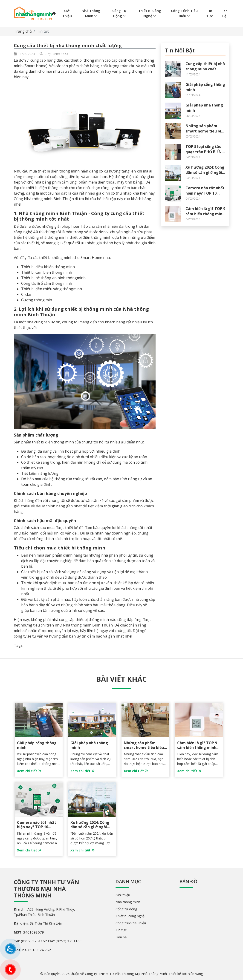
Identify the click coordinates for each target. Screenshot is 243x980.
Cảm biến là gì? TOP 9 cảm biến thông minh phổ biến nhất (205, 214)
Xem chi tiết (29, 771)
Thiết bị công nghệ (130, 916)
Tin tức (43, 31)
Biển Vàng (195, 974)
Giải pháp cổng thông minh (37, 745)
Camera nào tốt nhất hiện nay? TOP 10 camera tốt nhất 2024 (205, 193)
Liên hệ (121, 937)
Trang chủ (23, 31)
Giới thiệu (123, 895)
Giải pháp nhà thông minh (89, 745)
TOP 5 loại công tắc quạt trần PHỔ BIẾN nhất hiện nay (204, 152)
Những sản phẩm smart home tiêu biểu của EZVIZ (205, 131)
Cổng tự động (126, 909)
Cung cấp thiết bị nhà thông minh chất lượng (205, 69)
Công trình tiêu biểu (131, 923)
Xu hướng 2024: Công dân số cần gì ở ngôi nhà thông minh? (205, 172)
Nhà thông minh (128, 902)
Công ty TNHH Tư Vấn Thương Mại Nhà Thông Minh (46, 889)
